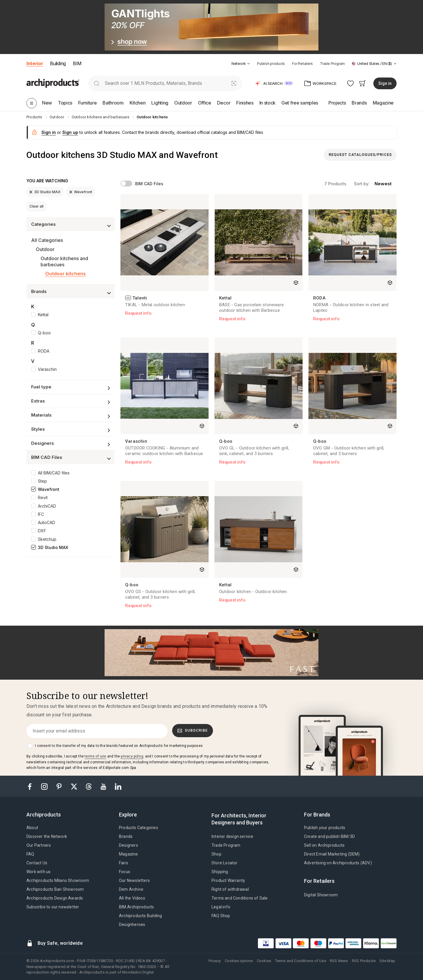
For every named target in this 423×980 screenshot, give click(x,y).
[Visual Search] (234, 83)
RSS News (339, 961)
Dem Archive (131, 889)
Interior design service (233, 836)
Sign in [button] (385, 83)
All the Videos (132, 898)
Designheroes (132, 925)
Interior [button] (35, 63)
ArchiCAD (47, 506)
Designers (129, 845)
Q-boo (44, 333)
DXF (42, 531)
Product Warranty (228, 880)
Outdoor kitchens (66, 274)
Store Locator (225, 863)
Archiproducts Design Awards (55, 898)
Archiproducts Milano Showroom (58, 880)
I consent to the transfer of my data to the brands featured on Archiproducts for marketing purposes (119, 746)
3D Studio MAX (45, 192)
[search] (96, 83)
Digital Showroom (321, 895)
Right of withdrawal (230, 889)
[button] (241, 64)
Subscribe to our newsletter (53, 907)
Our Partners (39, 845)
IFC (41, 514)
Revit (43, 497)
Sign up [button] (70, 132)
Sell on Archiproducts (324, 845)
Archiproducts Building (140, 916)
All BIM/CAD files (54, 473)
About (32, 828)
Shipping (220, 872)
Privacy (215, 961)
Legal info (221, 907)
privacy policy (132, 756)
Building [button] (58, 63)
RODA (44, 351)
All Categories (47, 240)
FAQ (30, 854)
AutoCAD (47, 522)
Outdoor (45, 249)
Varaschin (47, 369)
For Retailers (302, 64)
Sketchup (47, 539)
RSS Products (364, 961)
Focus (125, 872)
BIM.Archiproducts (136, 907)
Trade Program (332, 64)
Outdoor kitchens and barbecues (64, 261)
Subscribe (193, 730)
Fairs (124, 863)
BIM (77, 63)
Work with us (38, 872)
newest (383, 184)
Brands (126, 836)
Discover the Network (47, 836)
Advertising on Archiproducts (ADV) (338, 863)
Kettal (43, 315)
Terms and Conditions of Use (300, 961)
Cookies (264, 961)
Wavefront (81, 192)
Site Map (387, 961)
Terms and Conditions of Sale (240, 898)
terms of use (95, 756)
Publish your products (325, 828)
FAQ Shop (221, 916)
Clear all (36, 206)
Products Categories (139, 828)
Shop (216, 854)
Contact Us (37, 863)
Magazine (129, 854)
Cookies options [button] (239, 961)
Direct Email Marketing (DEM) (332, 854)
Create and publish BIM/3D (329, 836)
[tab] (249, 64)
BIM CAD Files (149, 184)
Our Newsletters (134, 880)
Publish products (271, 64)
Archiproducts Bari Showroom (55, 889)
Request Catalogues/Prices (360, 155)
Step (42, 481)
